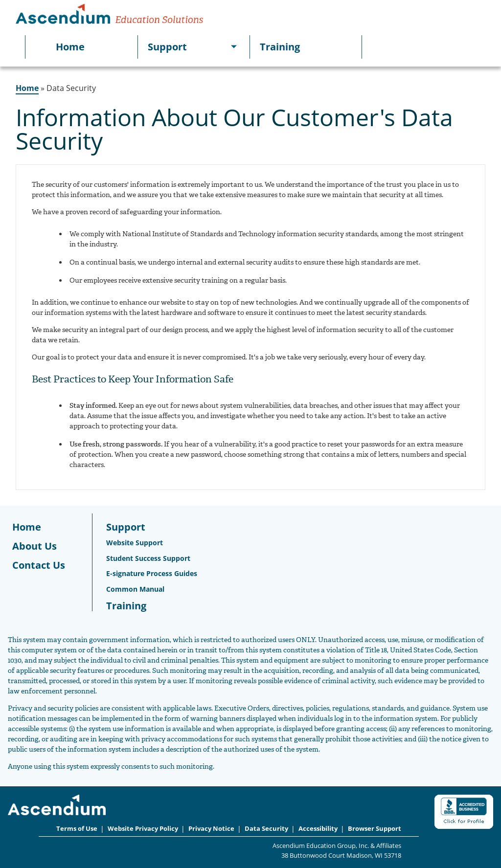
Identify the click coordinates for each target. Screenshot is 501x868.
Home (70, 47)
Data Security (266, 829)
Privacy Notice (211, 829)
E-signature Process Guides (152, 573)
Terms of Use (77, 829)
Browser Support (375, 829)
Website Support (135, 543)
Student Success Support (148, 558)
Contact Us (39, 565)
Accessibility (318, 829)
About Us (34, 546)
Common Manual (135, 589)
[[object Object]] (234, 47)
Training (280, 47)
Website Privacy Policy (143, 829)
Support (167, 47)
